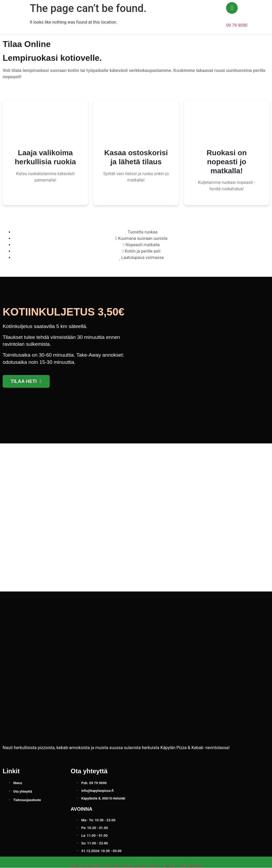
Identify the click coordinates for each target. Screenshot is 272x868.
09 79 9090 (237, 25)
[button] (255, 17)
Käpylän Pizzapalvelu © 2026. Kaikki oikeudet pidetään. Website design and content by (136, 866)
